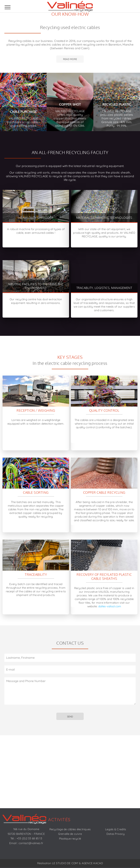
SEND (70, 716)
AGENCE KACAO (92, 863)
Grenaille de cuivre (70, 834)
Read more (70, 59)
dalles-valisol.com (110, 606)
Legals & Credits (116, 829)
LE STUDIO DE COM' (65, 863)
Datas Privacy (116, 834)
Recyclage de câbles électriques (70, 829)
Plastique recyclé (70, 839)
